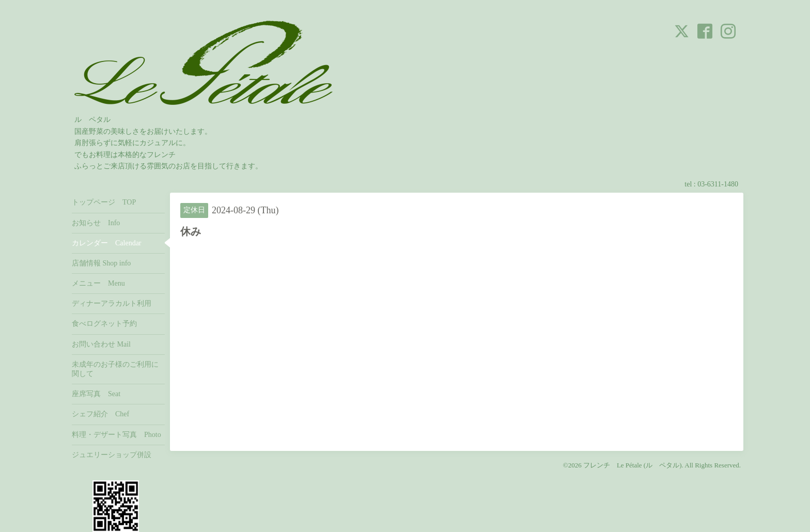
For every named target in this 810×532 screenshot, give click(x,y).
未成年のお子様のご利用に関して (115, 369)
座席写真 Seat (96, 394)
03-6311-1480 (718, 184)
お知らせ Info (96, 223)
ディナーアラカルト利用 (112, 303)
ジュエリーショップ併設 (112, 455)
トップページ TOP (104, 202)
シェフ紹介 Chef (100, 414)
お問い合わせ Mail (101, 344)
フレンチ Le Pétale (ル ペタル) (633, 465)
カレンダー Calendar (107, 243)
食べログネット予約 (104, 324)
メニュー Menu (98, 283)
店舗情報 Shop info (101, 263)
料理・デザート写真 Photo (116, 435)
